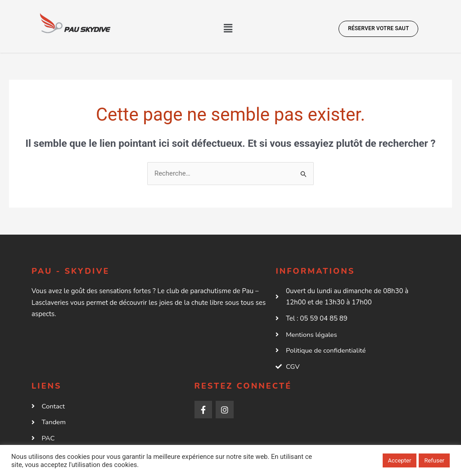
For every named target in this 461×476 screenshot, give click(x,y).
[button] (228, 28)
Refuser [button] (434, 460)
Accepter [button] (400, 460)
